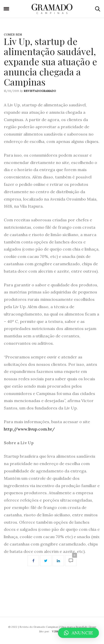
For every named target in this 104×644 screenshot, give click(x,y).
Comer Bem (13, 35)
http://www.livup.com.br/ (29, 429)
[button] (78, 633)
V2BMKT (57, 631)
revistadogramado (40, 91)
